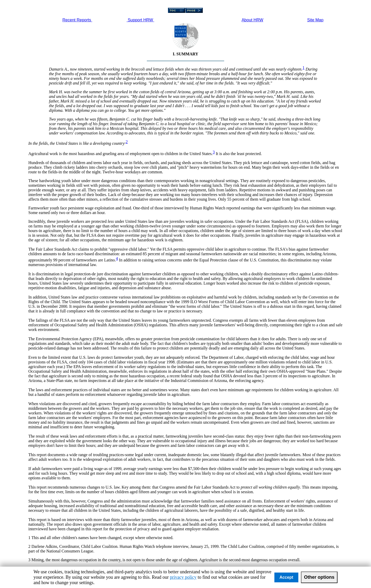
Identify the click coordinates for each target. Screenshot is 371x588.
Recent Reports (77, 20)
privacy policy (183, 577)
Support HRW (140, 20)
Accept (286, 577)
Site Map (315, 20)
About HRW (252, 20)
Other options (319, 577)
